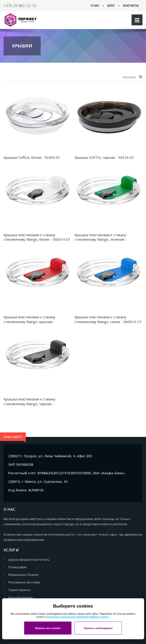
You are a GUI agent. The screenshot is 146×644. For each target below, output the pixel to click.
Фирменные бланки (23, 575)
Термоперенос (19, 590)
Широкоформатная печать (29, 560)
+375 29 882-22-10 (20, 6)
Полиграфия (17, 567)
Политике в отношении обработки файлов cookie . (78, 617)
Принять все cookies (48, 628)
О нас (95, 6)
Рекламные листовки (24, 582)
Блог (111, 6)
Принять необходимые (98, 628)
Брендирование (21, 597)
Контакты (131, 6)
